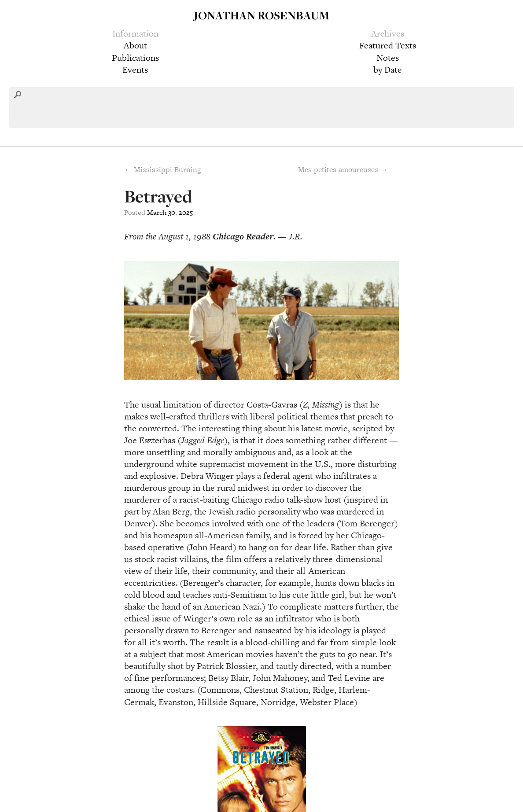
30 (172, 212)
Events (135, 70)
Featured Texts (388, 45)
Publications (135, 58)
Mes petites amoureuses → (343, 169)
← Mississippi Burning (162, 169)
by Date (388, 70)
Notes (388, 58)
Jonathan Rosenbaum (261, 15)
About (135, 45)
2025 (186, 212)
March (157, 212)
